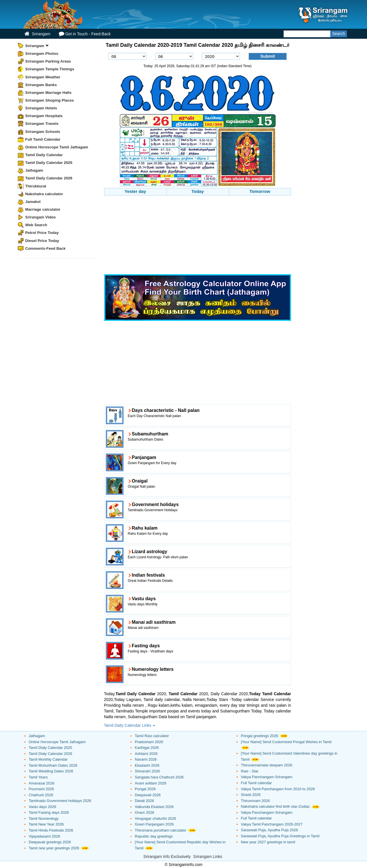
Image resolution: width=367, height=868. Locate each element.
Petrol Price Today (42, 233)
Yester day (135, 191)
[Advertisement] (198, 236)
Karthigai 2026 (147, 748)
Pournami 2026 (41, 789)
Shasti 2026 (251, 795)
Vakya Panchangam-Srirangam (267, 777)
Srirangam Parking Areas (48, 61)
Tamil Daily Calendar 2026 (49, 178)
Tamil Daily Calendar (44, 155)
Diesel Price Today (42, 241)
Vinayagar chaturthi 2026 (155, 818)
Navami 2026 (146, 759)
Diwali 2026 (144, 801)
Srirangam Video (40, 217)
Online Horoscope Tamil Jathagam (57, 147)
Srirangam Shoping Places (50, 100)
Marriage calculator (43, 209)
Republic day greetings (154, 836)
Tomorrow (260, 191)
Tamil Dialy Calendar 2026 (50, 754)
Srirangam (37, 34)
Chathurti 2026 (41, 795)
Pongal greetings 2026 (259, 736)
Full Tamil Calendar (43, 139)
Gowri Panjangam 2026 (154, 824)
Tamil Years (38, 777)
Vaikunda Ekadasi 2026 (154, 807)
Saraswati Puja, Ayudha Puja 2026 (269, 830)
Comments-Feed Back (45, 248)
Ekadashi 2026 (147, 765)
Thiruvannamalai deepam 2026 (267, 765)
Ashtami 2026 (146, 754)
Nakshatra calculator (44, 194)
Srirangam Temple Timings (50, 69)
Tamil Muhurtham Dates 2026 (53, 765)
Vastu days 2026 (42, 807)
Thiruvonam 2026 (255, 801)
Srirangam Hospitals (44, 116)
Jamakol (33, 202)
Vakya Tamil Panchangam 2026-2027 (272, 824)
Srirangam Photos (42, 54)
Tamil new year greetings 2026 (54, 848)
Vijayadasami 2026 (44, 836)
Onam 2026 (145, 812)
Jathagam (34, 170)
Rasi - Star (250, 771)
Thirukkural (36, 186)
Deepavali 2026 (148, 795)
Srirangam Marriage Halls (48, 93)
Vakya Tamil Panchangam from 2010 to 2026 (278, 789)
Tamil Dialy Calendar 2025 (50, 748)
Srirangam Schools (43, 132)
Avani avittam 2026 (151, 783)
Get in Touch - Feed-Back (85, 34)
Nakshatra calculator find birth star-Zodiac (275, 806)
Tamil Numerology (44, 818)
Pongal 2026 (145, 789)
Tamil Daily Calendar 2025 (49, 163)
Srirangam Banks (41, 85)
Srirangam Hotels (41, 108)
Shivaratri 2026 (147, 771)
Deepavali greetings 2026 (50, 842)
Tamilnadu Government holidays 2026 (60, 801)
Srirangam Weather (43, 77)
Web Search (36, 225)
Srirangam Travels (42, 124)
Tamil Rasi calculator (152, 736)
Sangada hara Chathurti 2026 (159, 777)
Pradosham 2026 (149, 742)
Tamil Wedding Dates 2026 (51, 771)
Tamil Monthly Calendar (48, 759)
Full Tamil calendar (256, 783)
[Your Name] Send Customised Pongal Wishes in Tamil (286, 742)
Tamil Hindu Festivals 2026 (51, 830)
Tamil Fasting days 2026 (49, 812)
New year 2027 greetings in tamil (268, 842)
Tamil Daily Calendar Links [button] (130, 725)
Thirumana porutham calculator (161, 830)
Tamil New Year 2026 (46, 824)
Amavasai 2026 (42, 783)
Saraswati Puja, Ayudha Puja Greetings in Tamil (280, 836)
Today (198, 191)
